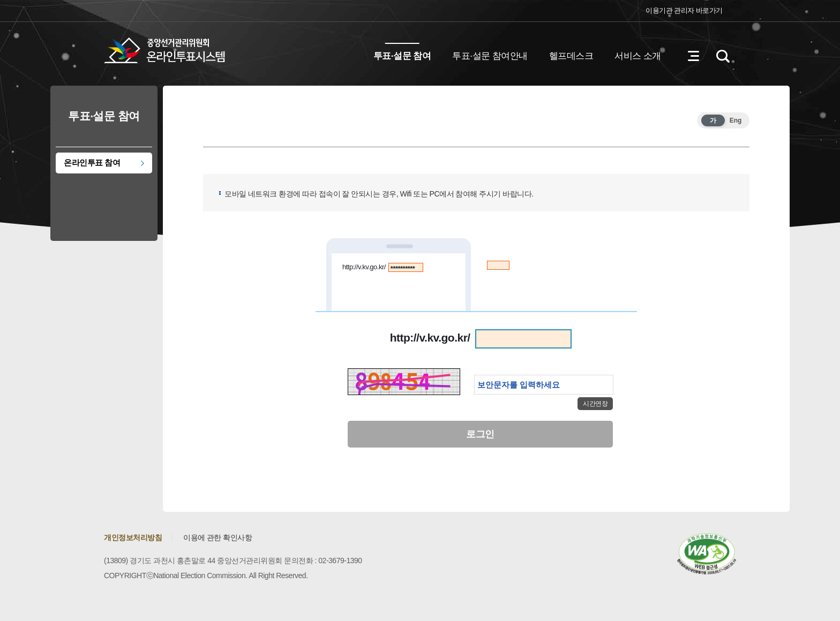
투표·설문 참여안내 (490, 56)
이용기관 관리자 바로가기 (684, 10)
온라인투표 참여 (92, 162)
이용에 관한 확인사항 (217, 537)
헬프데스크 (571, 56)
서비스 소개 (638, 56)
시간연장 (595, 404)
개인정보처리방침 (133, 537)
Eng (736, 120)
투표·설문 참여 (402, 56)
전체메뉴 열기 (693, 56)
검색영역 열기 (723, 56)
